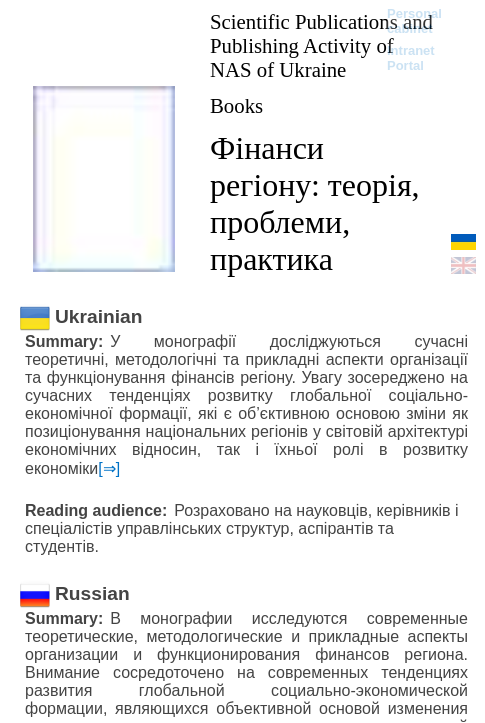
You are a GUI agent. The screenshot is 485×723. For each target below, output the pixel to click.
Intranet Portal (411, 58)
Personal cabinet (414, 21)
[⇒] (109, 468)
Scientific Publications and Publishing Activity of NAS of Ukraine (321, 45)
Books (236, 105)
